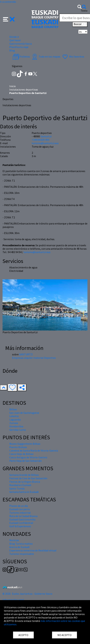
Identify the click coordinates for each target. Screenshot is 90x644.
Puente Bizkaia (18, 447)
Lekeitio (14, 416)
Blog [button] (12, 50)
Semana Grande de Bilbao (24, 475)
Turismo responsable (22, 554)
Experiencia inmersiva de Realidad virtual (33, 550)
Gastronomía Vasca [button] (21, 44)
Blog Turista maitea (21, 544)
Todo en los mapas (46, 57)
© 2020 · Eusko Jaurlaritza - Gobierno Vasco (27, 594)
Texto (84, 11)
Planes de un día (19, 506)
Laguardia (15, 420)
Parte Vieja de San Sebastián (26, 461)
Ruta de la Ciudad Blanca (23, 516)
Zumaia (14, 423)
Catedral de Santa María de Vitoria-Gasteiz (34, 450)
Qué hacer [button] (15, 40)
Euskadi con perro (20, 509)
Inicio (13, 86)
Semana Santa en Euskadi (24, 492)
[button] (9, 19)
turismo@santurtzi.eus (37, 252)
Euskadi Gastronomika (22, 519)
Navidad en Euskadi (20, 485)
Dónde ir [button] (14, 37)
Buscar (80, 24)
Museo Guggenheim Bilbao (25, 444)
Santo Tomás (17, 488)
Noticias (14, 540)
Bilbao (13, 409)
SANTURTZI (26, 354)
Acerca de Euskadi (19, 547)
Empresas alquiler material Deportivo (34, 358)
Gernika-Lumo (18, 430)
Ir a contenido (8, 2)
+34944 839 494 (40, 140)
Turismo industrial (20, 513)
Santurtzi (46, 136)
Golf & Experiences (20, 526)
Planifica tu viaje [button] (19, 47)
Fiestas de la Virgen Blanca (25, 482)
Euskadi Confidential (21, 523)
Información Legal (13, 600)
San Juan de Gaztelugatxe (24, 413)
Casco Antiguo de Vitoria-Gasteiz (28, 457)
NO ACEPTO (64, 635)
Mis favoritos (73, 57)
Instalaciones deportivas (24, 90)
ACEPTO (23, 635)
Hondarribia (16, 426)
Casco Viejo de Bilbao (21, 454)
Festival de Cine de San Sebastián (28, 478)
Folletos (21, 57)
